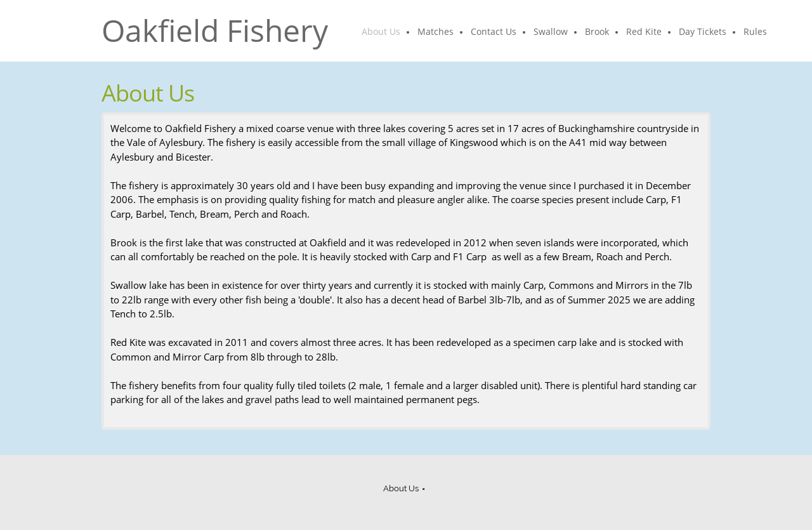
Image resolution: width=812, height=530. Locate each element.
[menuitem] (382, 32)
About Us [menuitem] (401, 488)
